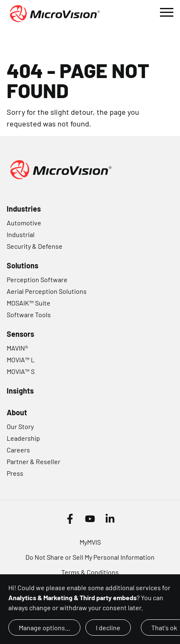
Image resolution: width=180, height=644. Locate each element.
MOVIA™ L (21, 360)
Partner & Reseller (34, 461)
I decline (108, 628)
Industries (24, 209)
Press (15, 473)
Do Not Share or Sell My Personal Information (90, 557)
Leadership (23, 438)
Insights (20, 391)
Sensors (20, 334)
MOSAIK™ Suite (29, 303)
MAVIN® (17, 348)
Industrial (21, 234)
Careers (18, 450)
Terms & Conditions (90, 572)
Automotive (24, 223)
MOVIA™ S (21, 371)
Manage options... (44, 628)
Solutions (22, 265)
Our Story (20, 426)
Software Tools (29, 314)
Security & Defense (35, 246)
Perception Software (37, 279)
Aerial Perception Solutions (47, 291)
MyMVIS (90, 542)
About (17, 412)
